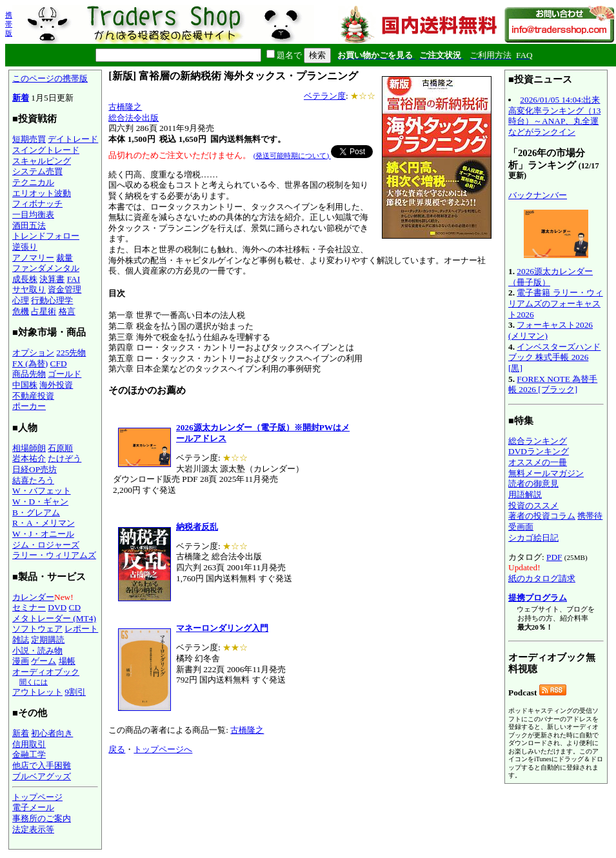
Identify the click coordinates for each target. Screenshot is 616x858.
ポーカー (29, 406)
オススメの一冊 (538, 462)
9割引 (75, 692)
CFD (59, 364)
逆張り (25, 247)
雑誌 (21, 640)
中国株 (25, 385)
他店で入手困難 (42, 765)
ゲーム (44, 661)
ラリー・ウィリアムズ (54, 555)
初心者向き (52, 733)
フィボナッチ (37, 204)
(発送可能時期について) (292, 155)
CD (75, 607)
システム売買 (37, 171)
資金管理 (65, 289)
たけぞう (65, 458)
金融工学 (29, 754)
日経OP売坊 (35, 469)
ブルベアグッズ (42, 776)
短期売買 (29, 139)
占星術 (44, 311)
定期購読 (48, 640)
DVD (57, 607)
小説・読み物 (37, 651)
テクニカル (33, 182)
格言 (67, 311)
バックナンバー (538, 195)
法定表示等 (33, 829)
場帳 (67, 661)
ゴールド (65, 374)
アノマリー (33, 258)
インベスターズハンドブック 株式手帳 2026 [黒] (554, 357)
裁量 (65, 258)
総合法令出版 (134, 118)
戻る (117, 749)
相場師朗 (29, 448)
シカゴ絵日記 (533, 538)
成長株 (25, 279)
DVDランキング (539, 451)
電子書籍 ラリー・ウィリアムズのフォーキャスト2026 (556, 303)
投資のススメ (533, 505)
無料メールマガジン (546, 473)
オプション (33, 353)
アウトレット (37, 692)
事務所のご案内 (42, 818)
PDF (554, 557)
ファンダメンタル (46, 268)
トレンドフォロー (46, 236)
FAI (74, 279)
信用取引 (29, 744)
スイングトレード (46, 150)
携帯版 (9, 24)
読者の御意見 (533, 484)
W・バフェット (42, 491)
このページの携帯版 (50, 78)
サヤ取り (29, 289)
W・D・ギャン (40, 502)
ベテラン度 (325, 96)
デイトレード (73, 139)
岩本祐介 (29, 458)
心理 (21, 300)
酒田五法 (29, 225)
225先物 (71, 353)
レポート (81, 629)
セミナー (29, 607)
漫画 (21, 661)
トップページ (37, 797)
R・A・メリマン (44, 523)
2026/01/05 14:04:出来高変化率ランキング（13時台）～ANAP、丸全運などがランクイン (554, 116)
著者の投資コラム (542, 516)
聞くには (34, 682)
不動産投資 (33, 396)
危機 (21, 311)
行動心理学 (52, 300)
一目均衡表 (33, 214)
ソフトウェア (37, 629)
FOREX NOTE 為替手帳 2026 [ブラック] (553, 384)
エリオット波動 (42, 193)
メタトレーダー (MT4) (54, 618)
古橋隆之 (125, 107)
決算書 (52, 279)
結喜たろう (33, 480)
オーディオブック (46, 672)
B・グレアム (36, 513)
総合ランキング (538, 441)
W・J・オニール (43, 534)
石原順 (60, 448)
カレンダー (33, 597)
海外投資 (56, 385)
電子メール (33, 807)
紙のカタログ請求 (542, 578)
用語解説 (525, 494)
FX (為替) (30, 364)
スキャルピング (42, 161)
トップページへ (163, 749)
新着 (21, 98)
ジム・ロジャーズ (46, 545)
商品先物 (29, 374)
